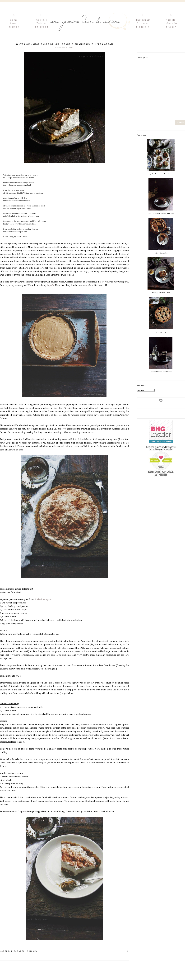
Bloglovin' (143, 27)
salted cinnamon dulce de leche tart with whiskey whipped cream (64, 44)
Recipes (14, 27)
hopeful (51, 285)
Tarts (21, 951)
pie (13, 951)
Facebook (42, 27)
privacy (171, 27)
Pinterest (143, 23)
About (14, 23)
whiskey (32, 951)
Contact (42, 20)
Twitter (42, 23)
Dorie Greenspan (43, 599)
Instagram (143, 20)
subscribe (171, 23)
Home (14, 20)
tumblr (171, 20)
